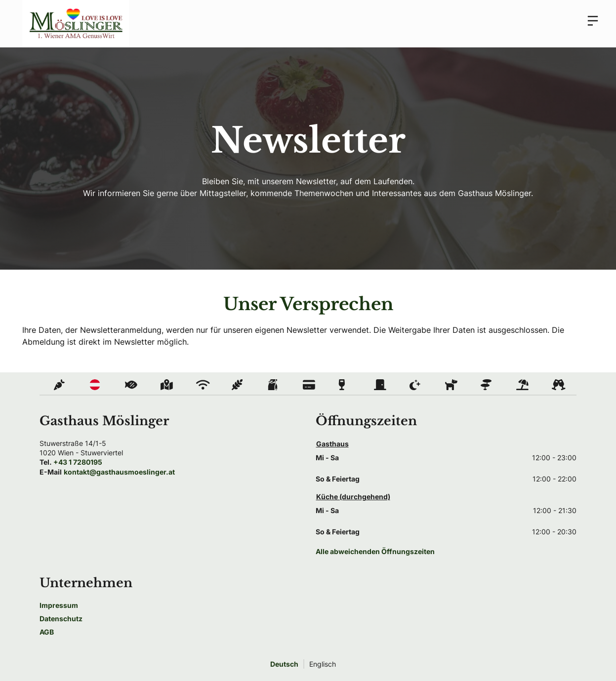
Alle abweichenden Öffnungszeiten (375, 551)
